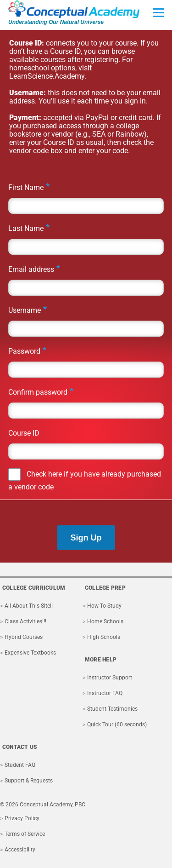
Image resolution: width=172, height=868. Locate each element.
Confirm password (38, 392)
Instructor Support (110, 678)
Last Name (26, 228)
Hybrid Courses (24, 637)
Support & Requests (29, 781)
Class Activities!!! (25, 621)
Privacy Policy (22, 818)
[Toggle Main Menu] (158, 12)
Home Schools (105, 621)
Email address (31, 269)
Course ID (24, 433)
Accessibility (20, 850)
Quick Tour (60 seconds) (117, 724)
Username (25, 310)
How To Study (104, 606)
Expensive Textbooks (30, 653)
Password (24, 351)
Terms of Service (25, 834)
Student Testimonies (112, 709)
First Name (26, 187)
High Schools (104, 637)
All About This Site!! (29, 606)
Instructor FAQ (105, 693)
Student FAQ (20, 765)
